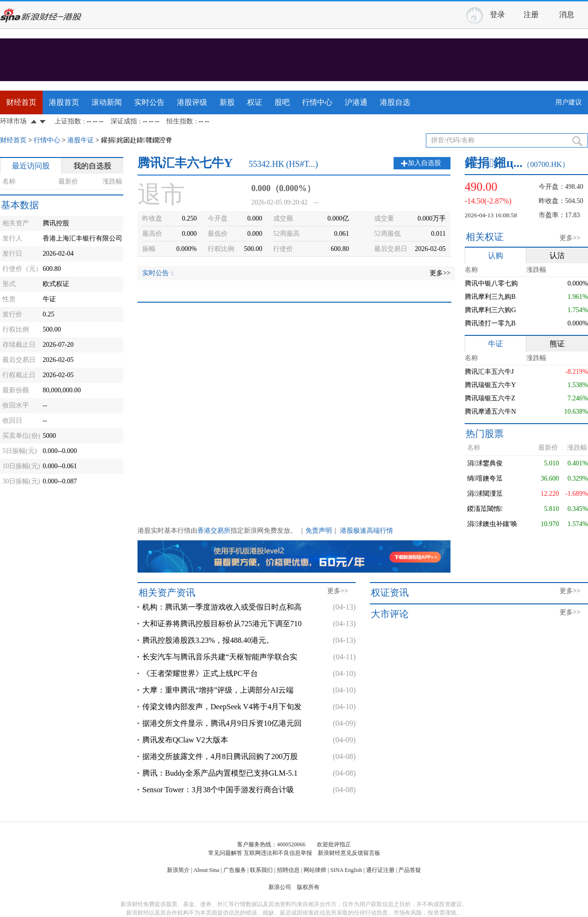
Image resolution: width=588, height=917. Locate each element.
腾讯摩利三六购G (490, 310)
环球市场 (13, 121)
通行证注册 (380, 870)
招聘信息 (288, 870)
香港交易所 (214, 531)
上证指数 (68, 121)
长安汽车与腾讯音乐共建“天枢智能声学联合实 (220, 657)
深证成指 (124, 121)
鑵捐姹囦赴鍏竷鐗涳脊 (137, 140)
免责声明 (319, 531)
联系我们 (261, 870)
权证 (255, 102)
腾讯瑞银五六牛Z (490, 398)
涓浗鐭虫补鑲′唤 (492, 524)
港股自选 (395, 102)
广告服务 (235, 870)
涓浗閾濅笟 (485, 494)
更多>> (440, 273)
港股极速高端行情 (367, 531)
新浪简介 (178, 870)
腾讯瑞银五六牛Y (490, 385)
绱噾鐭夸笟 (485, 478)
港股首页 (64, 102)
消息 (567, 14)
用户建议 (569, 102)
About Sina (206, 870)
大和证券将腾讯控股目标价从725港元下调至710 (222, 624)
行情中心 (317, 102)
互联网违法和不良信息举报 (278, 853)
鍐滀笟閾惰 (485, 509)
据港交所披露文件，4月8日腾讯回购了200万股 (220, 756)
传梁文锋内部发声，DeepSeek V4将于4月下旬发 (222, 707)
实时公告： (159, 273)
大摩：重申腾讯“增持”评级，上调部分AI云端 (218, 690)
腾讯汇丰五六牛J (489, 372)
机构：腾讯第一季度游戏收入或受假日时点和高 (222, 607)
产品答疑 (410, 870)
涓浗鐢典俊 (485, 463)
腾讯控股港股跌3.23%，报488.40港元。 (208, 640)
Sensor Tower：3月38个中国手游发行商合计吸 (218, 790)
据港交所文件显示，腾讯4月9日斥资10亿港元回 (222, 723)
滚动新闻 (107, 102)
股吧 (282, 102)
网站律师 (315, 870)
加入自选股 (424, 163)
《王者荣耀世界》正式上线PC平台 (200, 673)
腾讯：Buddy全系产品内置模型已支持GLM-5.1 (220, 773)
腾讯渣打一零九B (490, 323)
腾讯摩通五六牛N (490, 412)
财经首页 (21, 102)
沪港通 (356, 102)
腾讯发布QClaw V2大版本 (185, 740)
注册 (531, 14)
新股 (227, 102)
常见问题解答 (225, 853)
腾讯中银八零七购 (491, 283)
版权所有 (308, 887)
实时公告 (149, 102)
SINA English (346, 870)
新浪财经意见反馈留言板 (349, 853)
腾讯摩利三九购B (490, 297)
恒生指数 (180, 121)
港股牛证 (81, 140)
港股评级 (192, 102)
